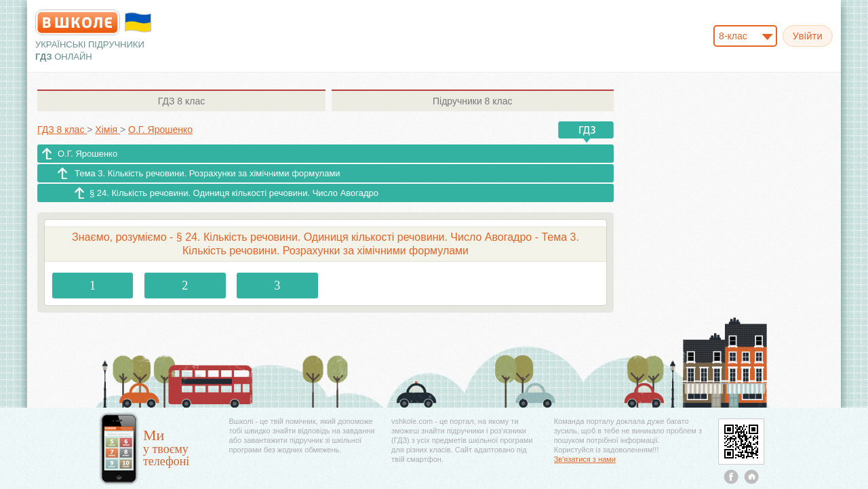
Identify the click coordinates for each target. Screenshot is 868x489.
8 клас (181, 101)
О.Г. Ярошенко (87, 154)
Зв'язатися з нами (585, 459)
